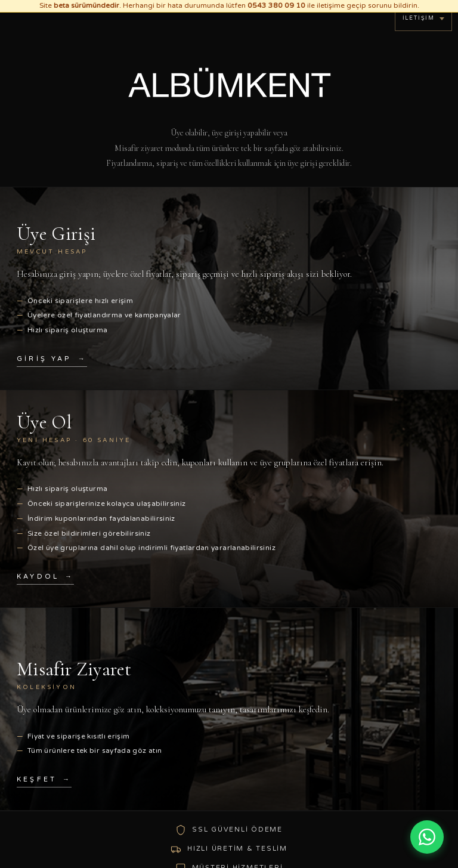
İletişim (419, 18)
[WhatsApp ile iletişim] (427, 837)
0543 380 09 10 (276, 5)
